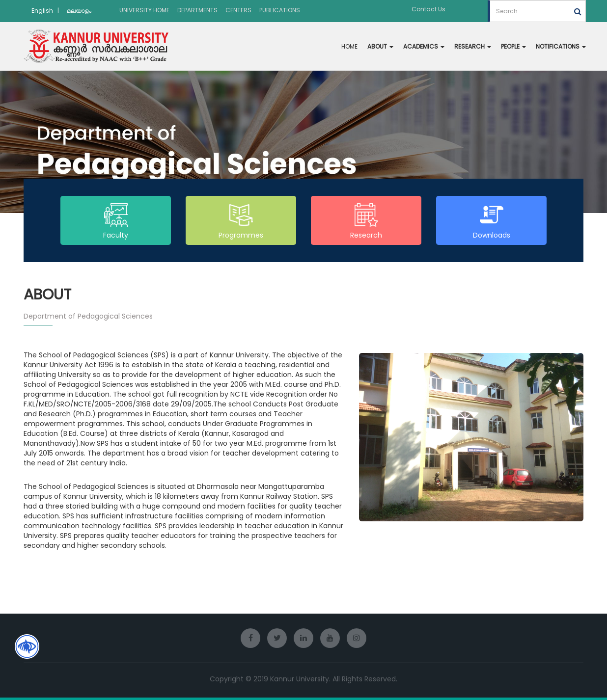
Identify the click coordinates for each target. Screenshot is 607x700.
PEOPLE (513, 46)
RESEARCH (473, 46)
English (42, 11)
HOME (349, 46)
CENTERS (238, 10)
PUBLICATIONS (280, 10)
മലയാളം (79, 11)
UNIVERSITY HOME (144, 10)
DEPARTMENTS (197, 10)
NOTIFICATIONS (561, 46)
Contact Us (428, 9)
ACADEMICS (424, 46)
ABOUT (380, 46)
